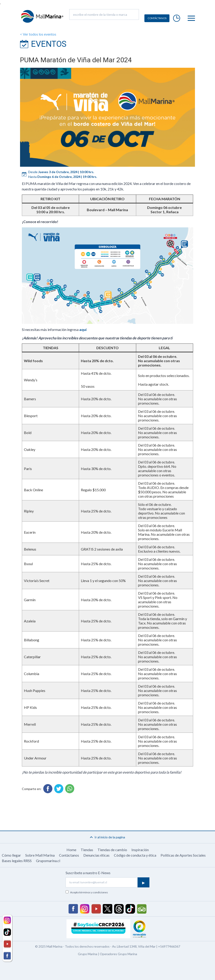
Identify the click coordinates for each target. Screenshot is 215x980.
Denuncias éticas (96, 855)
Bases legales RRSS (17, 861)
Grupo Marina (88, 954)
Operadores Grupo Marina (118, 954)
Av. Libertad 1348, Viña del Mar (134, 946)
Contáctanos (69, 855)
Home (71, 850)
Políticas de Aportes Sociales (183, 855)
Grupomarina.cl (48, 861)
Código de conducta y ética (135, 855)
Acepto (89, 892)
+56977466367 (169, 946)
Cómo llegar (11, 855)
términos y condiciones (94, 892)
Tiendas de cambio (112, 850)
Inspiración (140, 850)
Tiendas (87, 850)
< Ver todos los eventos (38, 34)
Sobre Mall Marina (40, 855)
